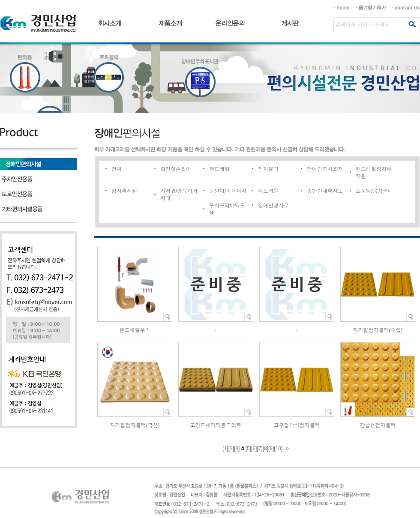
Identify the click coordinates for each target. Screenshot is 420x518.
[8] (265, 449)
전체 (117, 169)
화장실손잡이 (176, 169)
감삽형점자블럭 (378, 425)
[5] (248, 449)
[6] (254, 449)
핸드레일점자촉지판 (374, 173)
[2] (231, 449)
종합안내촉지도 (325, 191)
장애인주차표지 (325, 169)
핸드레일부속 (135, 330)
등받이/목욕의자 (228, 191)
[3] (237, 449)
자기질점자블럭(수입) (378, 330)
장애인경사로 (273, 206)
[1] (225, 449)
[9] (271, 449)
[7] (259, 449)
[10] (278, 449)
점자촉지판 (124, 191)
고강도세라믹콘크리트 (216, 425)
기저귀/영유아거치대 (179, 195)
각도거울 (268, 191)
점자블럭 (268, 169)
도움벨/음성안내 (374, 191)
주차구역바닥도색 (227, 209)
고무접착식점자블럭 (297, 425)
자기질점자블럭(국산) (135, 425)
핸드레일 (219, 169)
